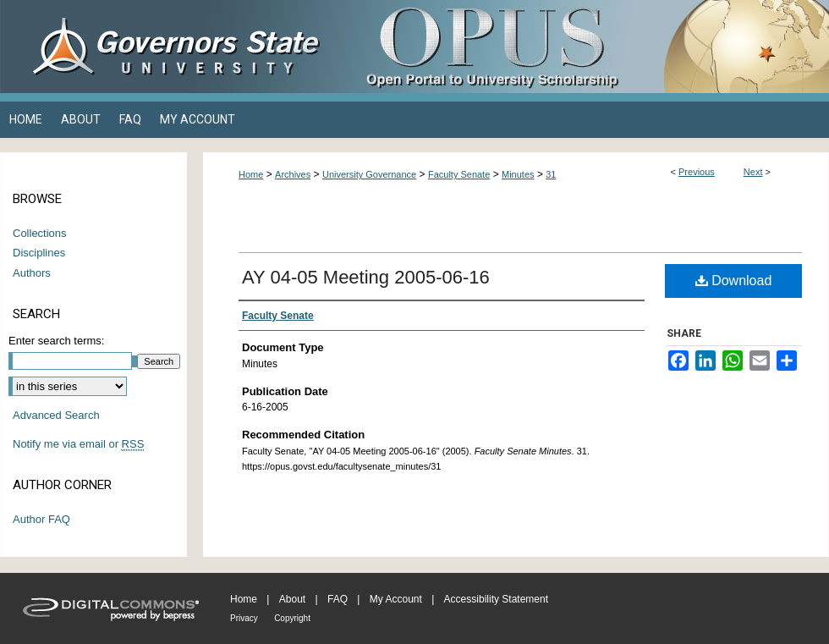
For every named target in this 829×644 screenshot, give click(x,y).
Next (753, 172)
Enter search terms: (56, 341)
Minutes (518, 174)
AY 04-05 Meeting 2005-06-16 (366, 277)
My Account (396, 599)
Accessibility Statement (496, 599)
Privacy (244, 618)
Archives (293, 174)
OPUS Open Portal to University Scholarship (584, 47)
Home (251, 174)
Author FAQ (41, 519)
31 (551, 174)
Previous (697, 172)
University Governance (369, 174)
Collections (40, 233)
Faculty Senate (459, 174)
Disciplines (39, 253)
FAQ (338, 599)
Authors (32, 273)
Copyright (292, 618)
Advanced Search (56, 415)
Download (734, 281)
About (292, 599)
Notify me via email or (78, 444)
